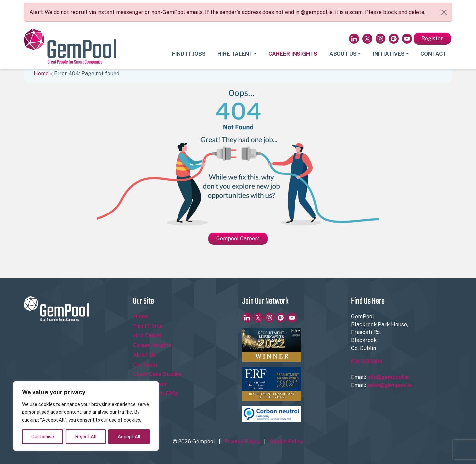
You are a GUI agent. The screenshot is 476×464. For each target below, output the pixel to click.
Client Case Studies (157, 374)
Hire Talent (235, 54)
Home (41, 74)
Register (432, 39)
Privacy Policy (242, 441)
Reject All (86, 437)
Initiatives (389, 54)
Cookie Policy (287, 441)
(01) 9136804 (367, 361)
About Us (343, 54)
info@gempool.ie (388, 377)
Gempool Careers (238, 238)
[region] (86, 416)
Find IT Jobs (189, 54)
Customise (43, 437)
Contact (433, 54)
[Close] (444, 12)
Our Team (145, 365)
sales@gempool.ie (390, 385)
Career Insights (293, 54)
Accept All (129, 437)
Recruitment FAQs (156, 393)
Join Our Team (150, 384)
